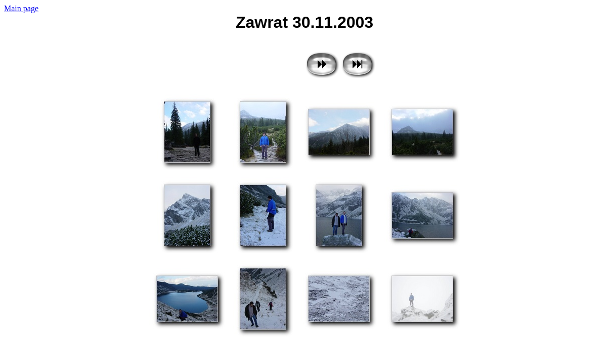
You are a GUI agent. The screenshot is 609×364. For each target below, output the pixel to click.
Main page (21, 8)
